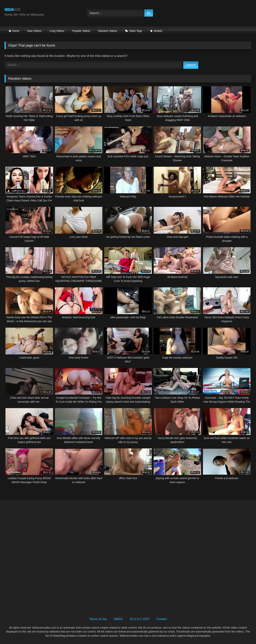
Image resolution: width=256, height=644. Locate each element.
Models (158, 31)
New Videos (34, 31)
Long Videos (57, 31)
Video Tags (136, 31)
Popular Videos (81, 31)
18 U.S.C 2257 (140, 619)
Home (16, 31)
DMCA (118, 619)
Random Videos (108, 31)
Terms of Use (98, 619)
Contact (162, 619)
